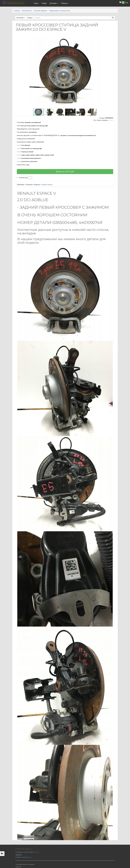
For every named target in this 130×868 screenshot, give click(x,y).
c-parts (111, 120)
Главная (17, 11)
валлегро (16, 3)
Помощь (65, 3)
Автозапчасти (27, 11)
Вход (36, 3)
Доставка (54, 3)
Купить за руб (65, 172)
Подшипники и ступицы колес (60, 11)
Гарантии (18, 867)
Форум (44, 3)
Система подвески (40, 11)
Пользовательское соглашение (25, 864)
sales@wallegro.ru (26, 857)
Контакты (19, 855)
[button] (111, 39)
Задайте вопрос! (47, 185)
